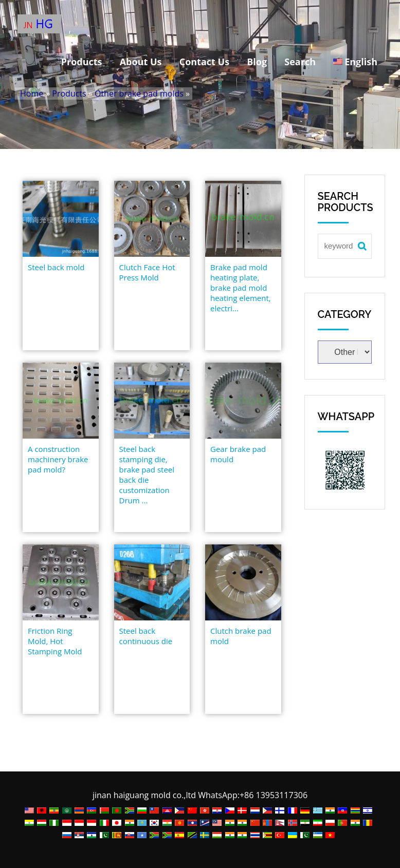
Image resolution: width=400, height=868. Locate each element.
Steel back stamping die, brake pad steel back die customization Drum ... (147, 475)
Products (82, 62)
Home (32, 93)
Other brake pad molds (139, 93)
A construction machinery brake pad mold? (58, 459)
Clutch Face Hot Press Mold (147, 272)
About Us (141, 62)
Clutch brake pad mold (241, 636)
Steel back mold (56, 267)
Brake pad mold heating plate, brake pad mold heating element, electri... (241, 288)
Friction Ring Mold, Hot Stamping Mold (55, 641)
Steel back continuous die (146, 636)
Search (300, 62)
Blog (257, 62)
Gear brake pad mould (238, 454)
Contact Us (204, 62)
